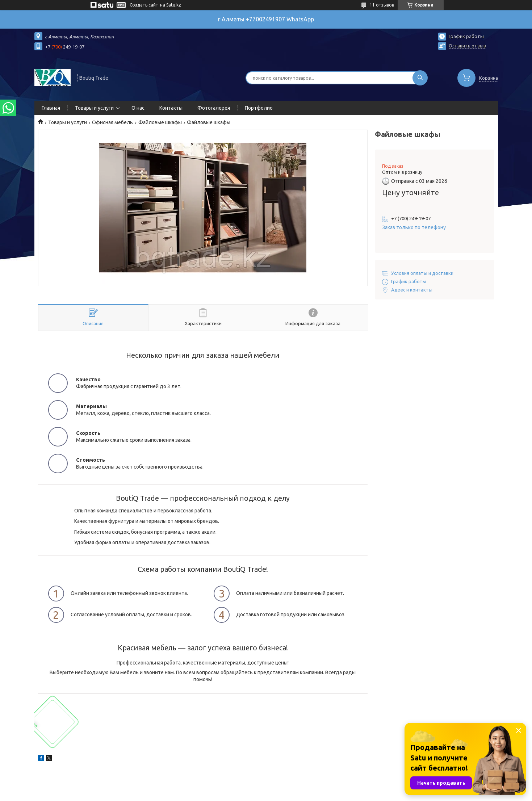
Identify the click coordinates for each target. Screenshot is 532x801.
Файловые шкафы (160, 122)
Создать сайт (144, 5)
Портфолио (259, 108)
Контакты (171, 108)
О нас (138, 108)
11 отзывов (382, 5)
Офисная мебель (112, 122)
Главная (51, 108)
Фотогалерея (214, 108)
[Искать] (420, 78)
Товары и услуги (94, 108)
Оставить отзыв (467, 46)
